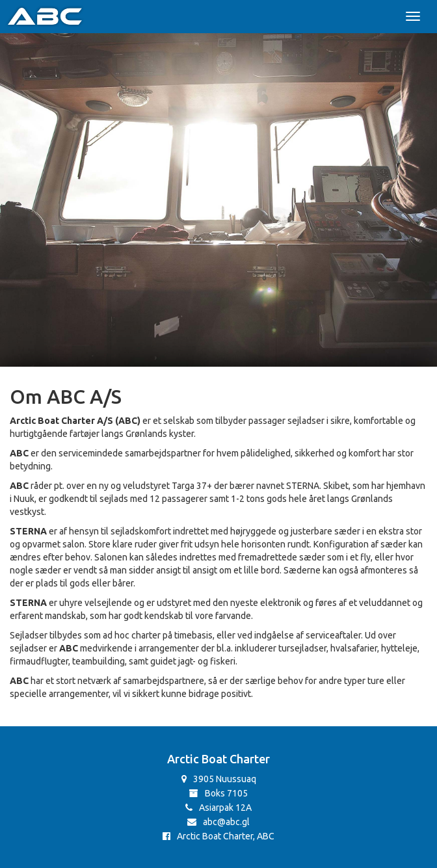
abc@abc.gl (218, 822)
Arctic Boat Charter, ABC (218, 836)
